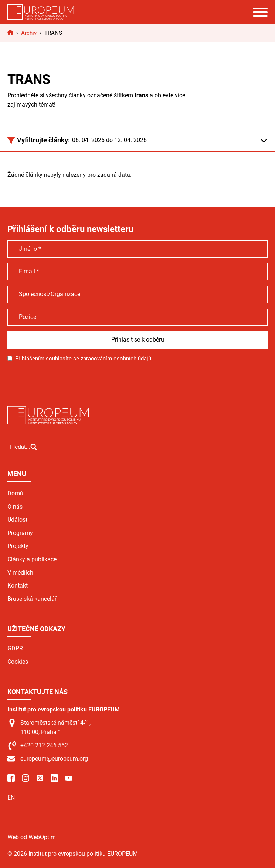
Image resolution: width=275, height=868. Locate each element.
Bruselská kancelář (32, 599)
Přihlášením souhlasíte (84, 359)
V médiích (20, 573)
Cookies (18, 662)
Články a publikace (32, 559)
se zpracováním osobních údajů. (113, 359)
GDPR (15, 648)
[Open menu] (260, 12)
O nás (15, 507)
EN (11, 798)
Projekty (18, 546)
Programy (20, 533)
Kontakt (18, 586)
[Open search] (23, 447)
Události (18, 520)
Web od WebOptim (32, 837)
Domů (15, 493)
